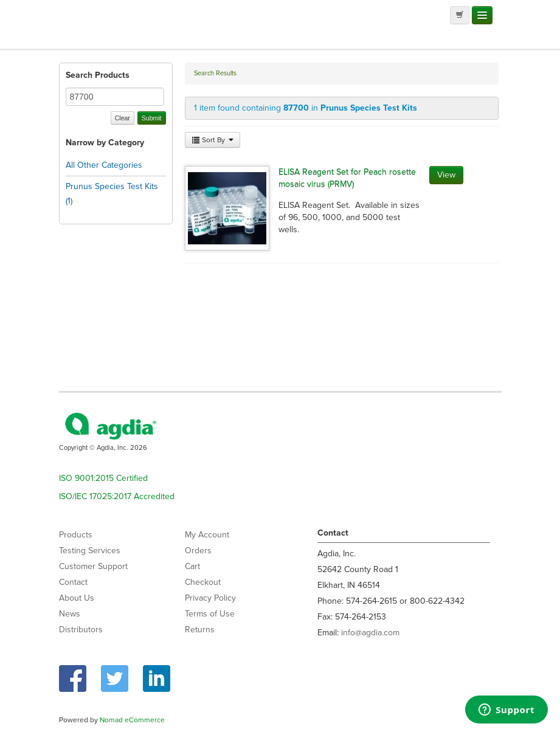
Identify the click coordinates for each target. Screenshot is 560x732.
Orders (198, 551)
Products (76, 535)
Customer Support (93, 566)
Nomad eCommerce (132, 720)
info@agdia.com (370, 633)
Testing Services (90, 551)
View (446, 175)
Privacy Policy (210, 598)
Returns (200, 630)
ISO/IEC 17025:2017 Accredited (117, 496)
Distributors (81, 630)
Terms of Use (210, 614)
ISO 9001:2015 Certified (103, 478)
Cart (192, 566)
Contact (73, 582)
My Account (207, 535)
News (70, 614)
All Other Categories (104, 165)
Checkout (203, 582)
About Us (77, 598)
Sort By (213, 140)
